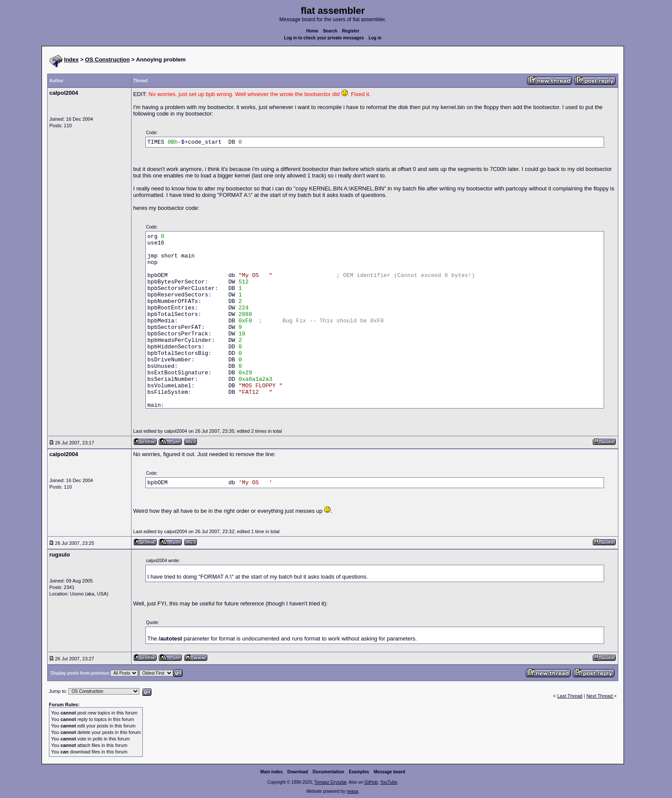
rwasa (352, 791)
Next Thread (600, 696)
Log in (375, 38)
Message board (390, 772)
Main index (272, 772)
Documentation (329, 772)
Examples (359, 772)
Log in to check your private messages (324, 38)
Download (298, 772)
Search (330, 31)
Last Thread (570, 696)
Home (312, 31)
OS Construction (108, 60)
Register (350, 31)
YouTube (388, 782)
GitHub (371, 782)
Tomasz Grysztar (330, 782)
